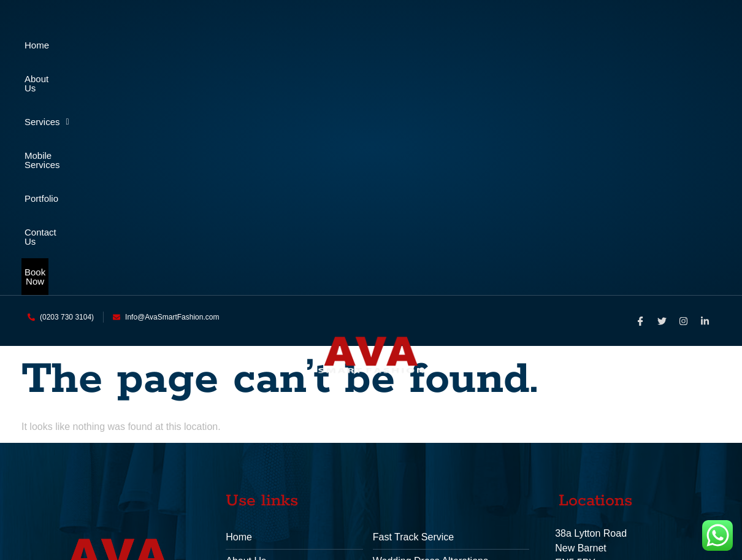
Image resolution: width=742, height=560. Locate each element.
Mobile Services (392, 45)
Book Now (371, 80)
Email (567, 431)
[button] (262, 45)
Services (262, 45)
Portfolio (515, 45)
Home (40, 45)
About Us (147, 45)
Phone (568, 391)
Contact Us (630, 45)
